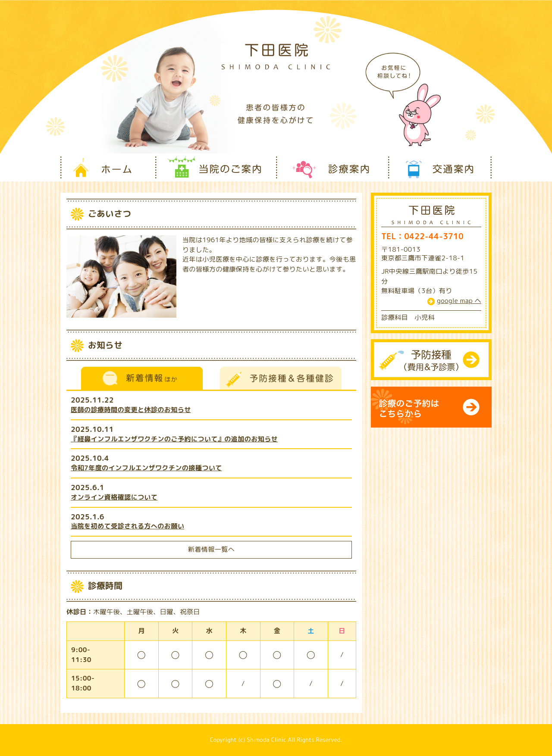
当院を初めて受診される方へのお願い (127, 526)
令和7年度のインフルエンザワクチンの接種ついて (146, 468)
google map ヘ (459, 301)
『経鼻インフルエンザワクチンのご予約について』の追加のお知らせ (174, 439)
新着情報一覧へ (211, 549)
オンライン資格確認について (114, 497)
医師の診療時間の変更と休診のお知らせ (131, 410)
